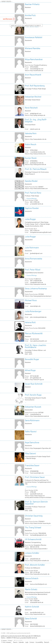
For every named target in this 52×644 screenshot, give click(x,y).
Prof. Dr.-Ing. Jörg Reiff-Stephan (36, 120)
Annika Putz (30, 15)
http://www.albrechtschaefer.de (40, 574)
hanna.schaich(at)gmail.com (39, 584)
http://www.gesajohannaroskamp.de (41, 296)
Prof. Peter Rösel (33, 270)
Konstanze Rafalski (34, 37)
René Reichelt (31, 108)
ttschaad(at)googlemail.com (38, 535)
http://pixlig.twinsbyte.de (38, 115)
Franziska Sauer (32, 465)
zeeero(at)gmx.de (35, 306)
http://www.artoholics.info (38, 154)
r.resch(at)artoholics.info (37, 152)
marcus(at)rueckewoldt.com (39, 341)
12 (8, 1)
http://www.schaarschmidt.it (39, 549)
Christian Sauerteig (34, 516)
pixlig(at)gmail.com (36, 113)
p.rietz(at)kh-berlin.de (37, 204)
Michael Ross (31, 300)
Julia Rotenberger (33, 311)
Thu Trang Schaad (33, 527)
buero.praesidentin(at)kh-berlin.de (27, 638)
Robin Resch (31, 144)
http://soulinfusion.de (37, 70)
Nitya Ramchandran (34, 59)
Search (15, 642)
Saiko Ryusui (31, 431)
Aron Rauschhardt (33, 75)
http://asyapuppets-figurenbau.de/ (40, 448)
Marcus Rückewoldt (34, 333)
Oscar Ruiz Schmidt (34, 384)
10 (4, 1)
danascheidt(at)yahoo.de (37, 626)
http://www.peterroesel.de (38, 284)
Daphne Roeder (32, 208)
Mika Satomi (30, 453)
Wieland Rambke (33, 48)
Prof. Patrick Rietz (33, 193)
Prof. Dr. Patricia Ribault (36, 169)
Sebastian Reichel (33, 97)
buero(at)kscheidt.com (37, 612)
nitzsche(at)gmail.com (37, 69)
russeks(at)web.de (35, 414)
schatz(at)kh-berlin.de (37, 602)
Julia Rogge (30, 219)
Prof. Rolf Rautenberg (35, 86)
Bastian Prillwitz (32, 4)
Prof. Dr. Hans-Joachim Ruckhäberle (36, 346)
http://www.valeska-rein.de (38, 139)
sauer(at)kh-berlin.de (36, 494)
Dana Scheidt (31, 618)
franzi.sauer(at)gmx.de (37, 473)
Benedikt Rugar (32, 359)
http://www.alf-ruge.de (37, 380)
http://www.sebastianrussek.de (39, 416)
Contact (32, 642)
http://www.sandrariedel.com (39, 188)
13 (10, 1)
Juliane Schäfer (32, 553)
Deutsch (47, 642)
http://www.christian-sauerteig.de (40, 523)
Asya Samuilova (32, 442)
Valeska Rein (31, 133)
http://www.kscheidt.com (38, 614)
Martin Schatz (31, 589)
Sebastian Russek (33, 407)
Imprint (4, 640)
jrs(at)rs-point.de (35, 129)
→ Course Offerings (31, 199)
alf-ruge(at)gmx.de (36, 378)
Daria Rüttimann (32, 420)
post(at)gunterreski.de (37, 163)
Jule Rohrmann (32, 247)
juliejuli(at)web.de (35, 559)
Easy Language (6, 642)
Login (27, 642)
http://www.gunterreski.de (38, 164)
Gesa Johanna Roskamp (36, 288)
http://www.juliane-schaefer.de (39, 561)
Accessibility (39, 642)
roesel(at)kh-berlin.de (36, 282)
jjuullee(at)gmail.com (36, 253)
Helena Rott (30, 322)
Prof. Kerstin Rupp (33, 395)
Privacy (10, 640)
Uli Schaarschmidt (33, 539)
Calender (21, 642)
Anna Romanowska (33, 259)
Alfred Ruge (30, 370)
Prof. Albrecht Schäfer (35, 565)
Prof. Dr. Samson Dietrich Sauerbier (36, 503)
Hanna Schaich (32, 578)
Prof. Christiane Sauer (35, 477)
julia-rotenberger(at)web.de (38, 317)
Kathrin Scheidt (32, 607)
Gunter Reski (31, 158)
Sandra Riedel (31, 181)
